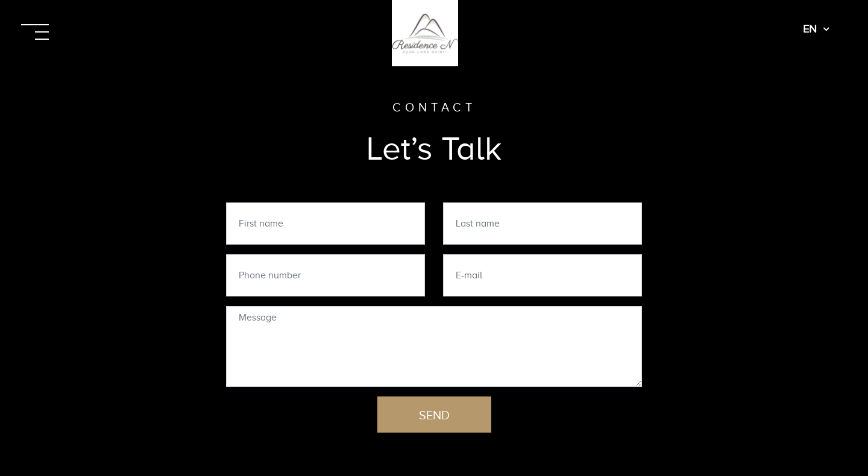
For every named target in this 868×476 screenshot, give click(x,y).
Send (434, 415)
